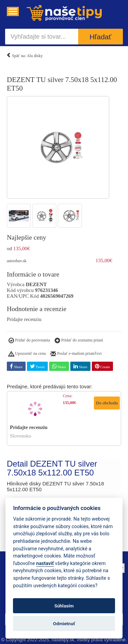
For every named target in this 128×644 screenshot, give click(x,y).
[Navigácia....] (13, 11)
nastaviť (45, 563)
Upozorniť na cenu (27, 354)
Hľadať (100, 37)
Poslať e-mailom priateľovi (76, 354)
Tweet (37, 366)
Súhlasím (64, 606)
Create (102, 366)
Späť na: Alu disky (24, 55)
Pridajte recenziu (24, 319)
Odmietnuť (64, 623)
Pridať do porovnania (29, 341)
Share (16, 366)
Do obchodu (107, 403)
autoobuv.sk (17, 261)
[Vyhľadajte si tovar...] (42, 37)
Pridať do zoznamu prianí (79, 341)
